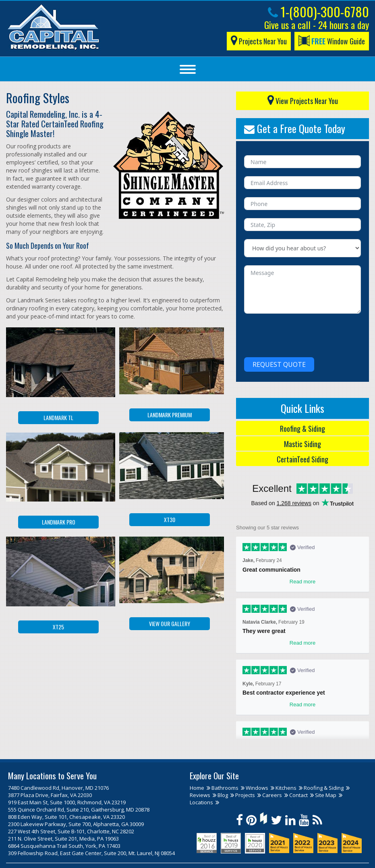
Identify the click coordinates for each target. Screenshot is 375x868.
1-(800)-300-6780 (318, 11)
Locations (201, 802)
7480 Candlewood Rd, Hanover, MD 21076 (58, 788)
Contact (298, 795)
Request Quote (279, 364)
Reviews (200, 795)
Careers (272, 795)
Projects (245, 795)
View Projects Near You (303, 99)
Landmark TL (58, 417)
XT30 (170, 519)
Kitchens (286, 788)
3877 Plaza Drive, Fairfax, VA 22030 (50, 795)
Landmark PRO (59, 522)
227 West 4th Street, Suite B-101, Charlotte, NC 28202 (71, 831)
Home (197, 788)
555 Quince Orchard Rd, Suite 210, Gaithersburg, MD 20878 (79, 810)
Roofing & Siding (302, 429)
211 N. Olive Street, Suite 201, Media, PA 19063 (63, 839)
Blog (223, 795)
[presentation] (305, 333)
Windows (257, 788)
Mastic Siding (302, 444)
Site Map (326, 795)
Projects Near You (259, 40)
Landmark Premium (170, 415)
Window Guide (332, 41)
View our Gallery (170, 623)
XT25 (58, 627)
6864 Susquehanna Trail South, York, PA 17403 (64, 846)
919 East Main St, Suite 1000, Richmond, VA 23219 (67, 802)
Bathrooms (225, 788)
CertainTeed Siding (302, 459)
